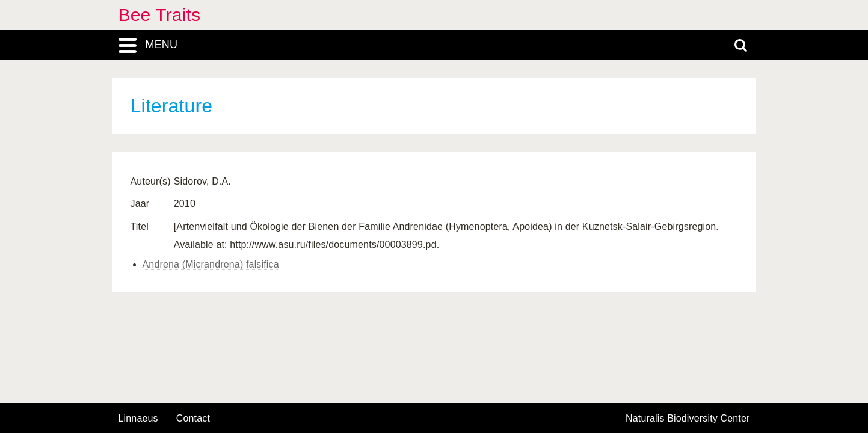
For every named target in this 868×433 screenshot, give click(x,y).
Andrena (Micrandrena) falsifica (211, 264)
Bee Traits (160, 15)
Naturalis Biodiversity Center (688, 419)
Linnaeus (138, 419)
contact (193, 418)
